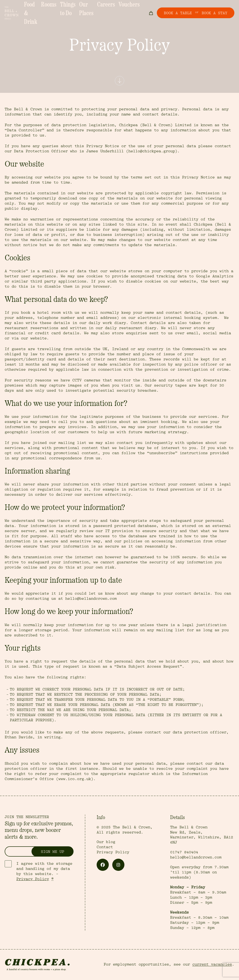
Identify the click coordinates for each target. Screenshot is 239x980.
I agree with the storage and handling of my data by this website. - (44, 871)
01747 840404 (184, 852)
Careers (113, 7)
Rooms (55, 7)
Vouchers (131, 7)
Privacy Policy (33, 879)
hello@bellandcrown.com (196, 857)
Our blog (106, 842)
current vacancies (212, 964)
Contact (105, 847)
